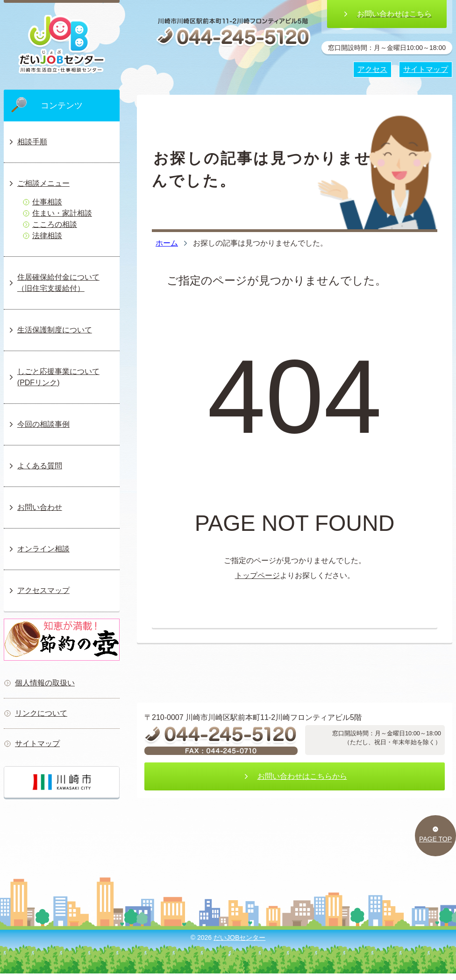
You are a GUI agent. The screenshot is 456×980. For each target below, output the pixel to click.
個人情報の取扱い (39, 683)
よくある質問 (35, 466)
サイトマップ (32, 744)
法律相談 (42, 236)
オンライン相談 (39, 549)
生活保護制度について (50, 330)
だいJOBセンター (239, 938)
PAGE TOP (435, 834)
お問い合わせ (35, 507)
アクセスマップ (39, 590)
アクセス (372, 69)
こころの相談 (50, 224)
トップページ (257, 575)
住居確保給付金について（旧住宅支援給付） (53, 283)
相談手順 (27, 142)
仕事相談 (42, 202)
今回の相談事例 (39, 424)
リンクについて (36, 713)
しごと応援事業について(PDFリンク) (53, 377)
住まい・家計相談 (57, 213)
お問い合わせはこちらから (295, 776)
